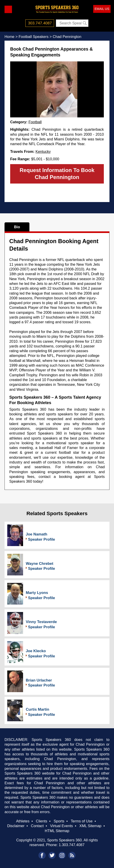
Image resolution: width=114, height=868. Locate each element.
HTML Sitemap (57, 831)
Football (35, 122)
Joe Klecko (36, 651)
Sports (59, 821)
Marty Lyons (37, 593)
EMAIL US (102, 9)
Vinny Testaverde (41, 622)
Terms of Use (82, 821)
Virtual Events (62, 826)
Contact (37, 826)
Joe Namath (37, 534)
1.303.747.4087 (72, 845)
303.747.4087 (40, 23)
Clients (42, 821)
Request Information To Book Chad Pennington (57, 174)
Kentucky (43, 151)
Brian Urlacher (39, 680)
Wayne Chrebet (40, 564)
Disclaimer (16, 826)
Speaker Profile (42, 539)
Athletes (23, 821)
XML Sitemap (90, 826)
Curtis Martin (38, 709)
